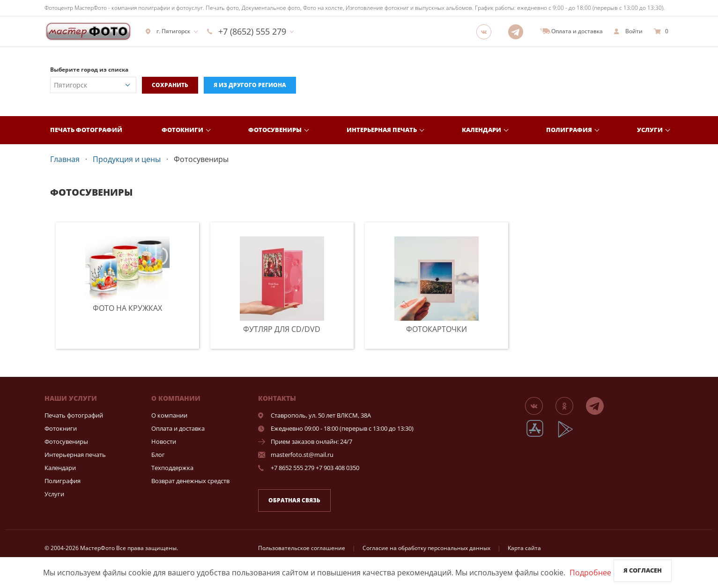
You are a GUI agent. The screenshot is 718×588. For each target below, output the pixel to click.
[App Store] (541, 436)
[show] (628, 31)
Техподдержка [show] (172, 468)
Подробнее (590, 573)
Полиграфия (569, 130)
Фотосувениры (275, 130)
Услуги (650, 130)
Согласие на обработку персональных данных (426, 548)
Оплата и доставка (178, 428)
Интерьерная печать (382, 130)
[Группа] (487, 31)
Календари (481, 130)
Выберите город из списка (89, 70)
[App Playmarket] (570, 436)
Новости (164, 441)
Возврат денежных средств (190, 481)
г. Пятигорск (168, 31)
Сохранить (170, 85)
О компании (169, 415)
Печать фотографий (86, 130)
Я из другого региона (250, 85)
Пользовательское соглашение (302, 548)
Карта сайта (524, 548)
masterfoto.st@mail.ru (302, 455)
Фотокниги (182, 130)
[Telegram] (518, 31)
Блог (158, 455)
